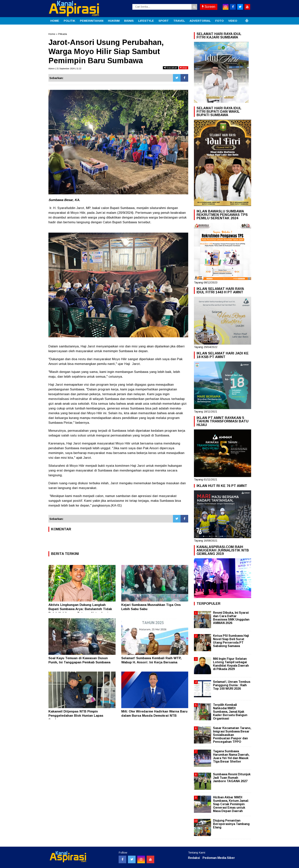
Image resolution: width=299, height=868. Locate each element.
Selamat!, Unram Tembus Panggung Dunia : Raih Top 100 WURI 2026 (232, 685)
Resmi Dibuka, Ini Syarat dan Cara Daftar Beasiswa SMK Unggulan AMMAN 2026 (231, 618)
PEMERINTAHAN (92, 21)
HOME (55, 21)
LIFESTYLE (146, 21)
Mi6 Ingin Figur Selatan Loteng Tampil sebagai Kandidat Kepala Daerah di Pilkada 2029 (231, 664)
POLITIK (70, 21)
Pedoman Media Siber (219, 858)
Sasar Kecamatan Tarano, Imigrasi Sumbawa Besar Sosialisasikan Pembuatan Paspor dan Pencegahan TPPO (232, 735)
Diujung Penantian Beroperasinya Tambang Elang (231, 824)
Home (52, 34)
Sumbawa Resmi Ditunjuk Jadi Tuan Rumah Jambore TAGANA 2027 (232, 778)
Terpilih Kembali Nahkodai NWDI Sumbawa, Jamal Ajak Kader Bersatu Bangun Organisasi (230, 712)
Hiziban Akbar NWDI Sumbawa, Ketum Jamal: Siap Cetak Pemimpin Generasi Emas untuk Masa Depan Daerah (231, 804)
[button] (247, 19)
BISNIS (129, 21)
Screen (209, 7)
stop (184, 68)
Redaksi (194, 858)
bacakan (171, 68)
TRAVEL (179, 21)
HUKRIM (114, 21)
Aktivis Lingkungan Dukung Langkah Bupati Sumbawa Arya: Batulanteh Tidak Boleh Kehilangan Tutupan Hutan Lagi (80, 609)
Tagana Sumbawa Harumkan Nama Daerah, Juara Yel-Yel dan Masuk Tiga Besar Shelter (231, 756)
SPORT (164, 21)
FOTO (219, 21)
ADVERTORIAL (200, 21)
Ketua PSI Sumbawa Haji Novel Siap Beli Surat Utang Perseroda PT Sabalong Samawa (231, 641)
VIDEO (233, 21)
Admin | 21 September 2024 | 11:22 (65, 69)
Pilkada (63, 34)
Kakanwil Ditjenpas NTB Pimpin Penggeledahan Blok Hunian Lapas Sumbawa (76, 716)
